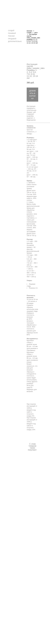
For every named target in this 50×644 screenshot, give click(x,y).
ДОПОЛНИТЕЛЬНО (15, 41)
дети (36, 33)
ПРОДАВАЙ (12, 39)
